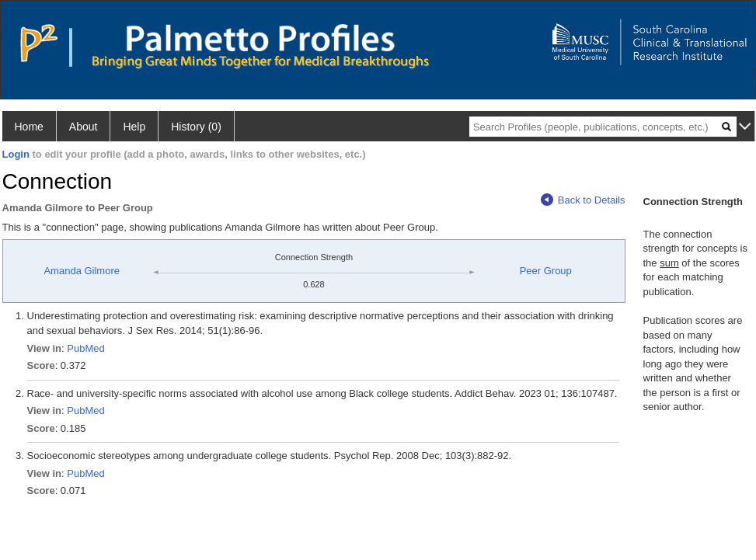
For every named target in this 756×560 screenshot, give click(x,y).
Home (29, 127)
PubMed (85, 348)
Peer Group (546, 271)
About (84, 127)
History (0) (196, 127)
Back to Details (583, 200)
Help (134, 127)
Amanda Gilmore (82, 271)
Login (16, 154)
